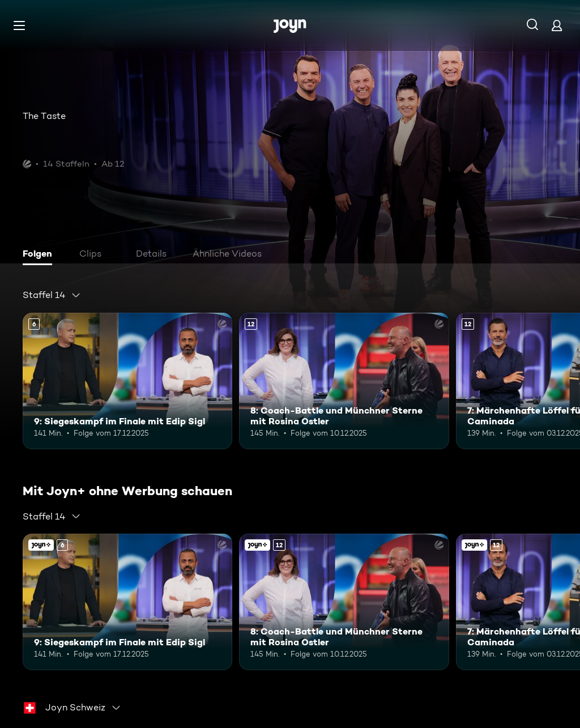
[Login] (557, 25)
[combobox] (52, 295)
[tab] (40, 255)
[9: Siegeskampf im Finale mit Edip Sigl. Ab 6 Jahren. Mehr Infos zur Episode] (127, 381)
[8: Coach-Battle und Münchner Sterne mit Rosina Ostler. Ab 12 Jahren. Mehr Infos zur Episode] (344, 381)
